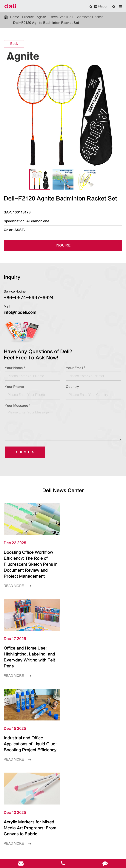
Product (24, 17)
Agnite (35, 17)
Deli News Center (63, 491)
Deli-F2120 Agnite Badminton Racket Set (37, 23)
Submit (24, 452)
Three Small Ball (52, 17)
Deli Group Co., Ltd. (43, 846)
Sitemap (52, 852)
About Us (63, 743)
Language (10, 765)
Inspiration (63, 732)
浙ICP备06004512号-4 (98, 846)
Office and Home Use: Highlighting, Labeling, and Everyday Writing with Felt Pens (94, 558)
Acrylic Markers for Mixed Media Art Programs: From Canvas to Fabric (91, 648)
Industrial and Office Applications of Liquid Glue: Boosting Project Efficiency (31, 648)
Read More (16, 580)
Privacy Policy (69, 852)
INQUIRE (63, 245)
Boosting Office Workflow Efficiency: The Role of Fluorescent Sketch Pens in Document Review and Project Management (31, 561)
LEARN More (63, 688)
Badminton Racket (76, 17)
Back (14, 44)
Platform (103, 6)
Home (14, 17)
